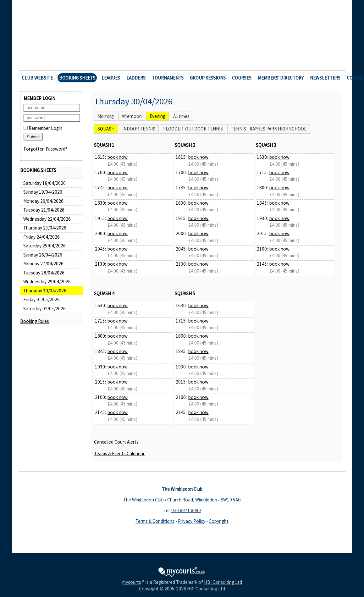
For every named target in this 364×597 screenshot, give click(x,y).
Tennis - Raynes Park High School (269, 129)
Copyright (219, 521)
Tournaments (168, 78)
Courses (242, 78)
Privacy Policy (192, 521)
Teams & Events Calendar (119, 453)
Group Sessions (208, 78)
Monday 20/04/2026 (43, 201)
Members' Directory (281, 78)
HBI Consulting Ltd (223, 582)
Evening (157, 116)
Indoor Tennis (139, 129)
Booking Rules (35, 321)
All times (181, 116)
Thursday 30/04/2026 (45, 291)
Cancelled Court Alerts (116, 442)
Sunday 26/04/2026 (43, 255)
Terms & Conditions (155, 521)
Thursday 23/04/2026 (45, 228)
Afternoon (132, 116)
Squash (106, 129)
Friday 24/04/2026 (41, 237)
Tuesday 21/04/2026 (44, 210)
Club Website (37, 78)
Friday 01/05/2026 (41, 299)
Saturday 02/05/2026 (44, 309)
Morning (106, 116)
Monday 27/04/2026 (43, 264)
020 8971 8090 (186, 510)
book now (118, 157)
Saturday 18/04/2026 (44, 183)
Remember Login (43, 128)
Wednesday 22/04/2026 (47, 219)
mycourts (132, 582)
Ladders (136, 78)
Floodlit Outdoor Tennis (193, 129)
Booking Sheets (77, 78)
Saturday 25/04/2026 (44, 246)
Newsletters (325, 78)
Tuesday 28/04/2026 (44, 273)
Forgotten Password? (45, 149)
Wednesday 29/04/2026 (47, 282)
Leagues (111, 78)
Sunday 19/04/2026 (43, 192)
